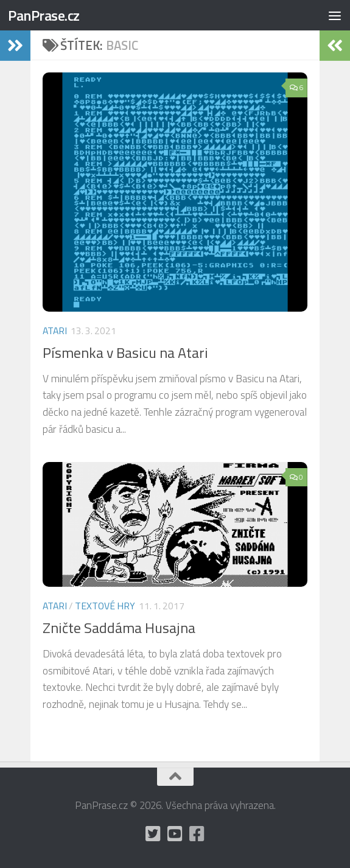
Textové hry (105, 606)
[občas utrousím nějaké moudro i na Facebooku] (197, 834)
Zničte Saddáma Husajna (119, 628)
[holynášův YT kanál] (175, 834)
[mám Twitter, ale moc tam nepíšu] (153, 834)
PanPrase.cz (44, 15)
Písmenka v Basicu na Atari (125, 352)
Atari (55, 331)
